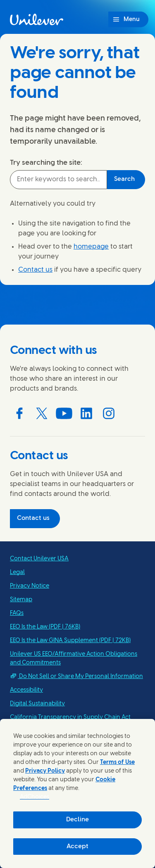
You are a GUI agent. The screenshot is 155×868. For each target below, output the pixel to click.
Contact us (35, 270)
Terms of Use (117, 762)
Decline (77, 820)
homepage (91, 247)
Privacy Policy (45, 771)
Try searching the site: (46, 163)
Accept (77, 847)
